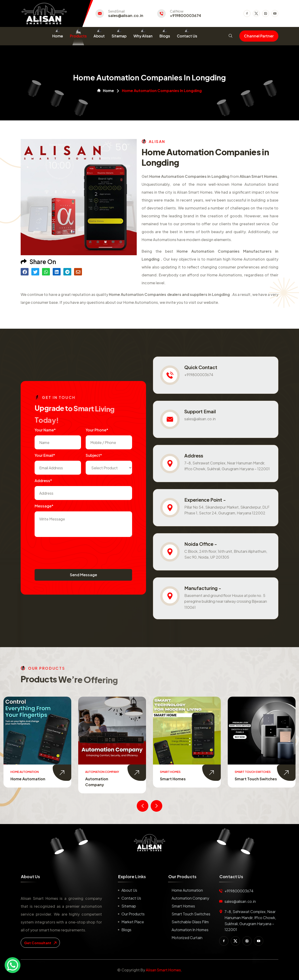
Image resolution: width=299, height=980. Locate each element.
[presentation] (70, 551)
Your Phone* (97, 430)
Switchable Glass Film (190, 922)
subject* (94, 455)
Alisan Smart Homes (163, 970)
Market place (133, 922)
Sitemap (119, 36)
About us (129, 890)
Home (58, 36)
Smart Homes (173, 779)
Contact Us (187, 36)
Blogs (165, 36)
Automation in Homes (190, 930)
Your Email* (45, 455)
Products (78, 36)
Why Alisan (143, 36)
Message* (44, 506)
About (99, 36)
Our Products (133, 914)
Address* (43, 481)
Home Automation (28, 779)
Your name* (45, 430)
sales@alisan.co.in (126, 16)
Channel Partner (259, 36)
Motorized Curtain (187, 938)
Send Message (83, 575)
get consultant (40, 943)
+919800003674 (185, 16)
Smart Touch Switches (256, 779)
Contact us (131, 898)
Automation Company (190, 898)
